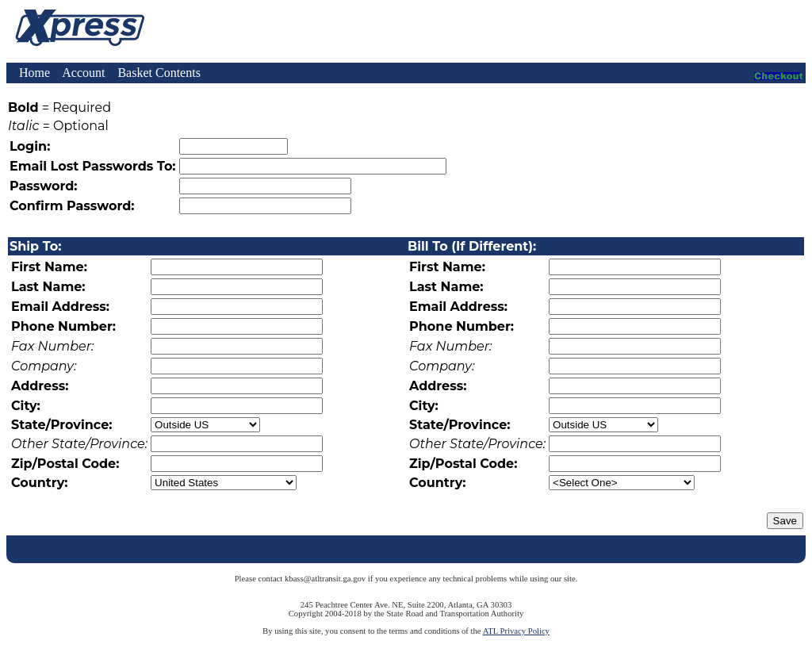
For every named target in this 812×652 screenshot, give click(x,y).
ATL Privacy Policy (516, 631)
